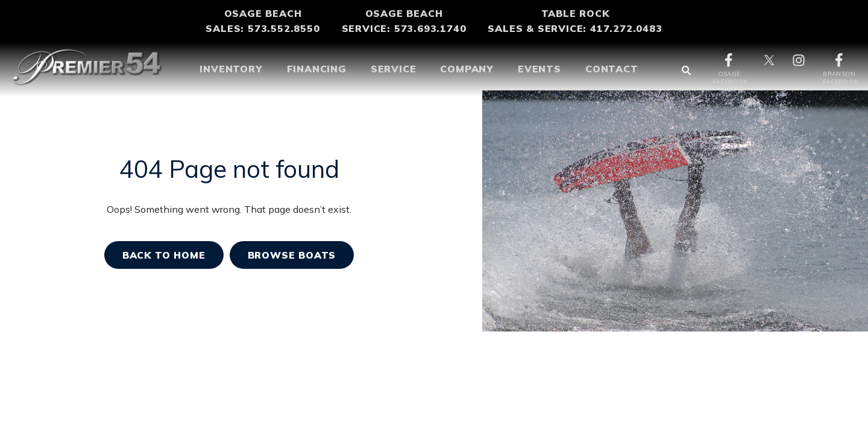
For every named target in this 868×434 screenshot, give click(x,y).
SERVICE (394, 69)
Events (539, 69)
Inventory (231, 69)
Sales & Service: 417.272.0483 (575, 28)
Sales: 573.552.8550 (263, 28)
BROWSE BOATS (292, 255)
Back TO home (164, 255)
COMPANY (467, 69)
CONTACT (612, 69)
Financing (317, 69)
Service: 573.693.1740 (404, 28)
